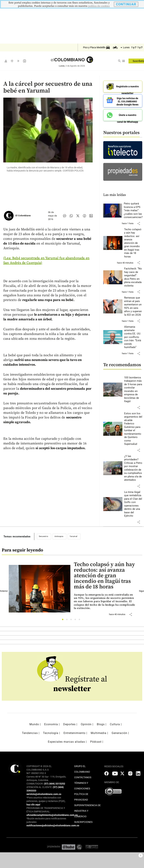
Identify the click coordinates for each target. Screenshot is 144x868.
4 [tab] (76, 618)
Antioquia (59, 534)
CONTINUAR (126, 4)
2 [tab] (68, 618)
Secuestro (44, 534)
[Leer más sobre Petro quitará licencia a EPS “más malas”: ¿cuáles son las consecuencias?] (133, 208)
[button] (139, 221)
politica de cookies (99, 6)
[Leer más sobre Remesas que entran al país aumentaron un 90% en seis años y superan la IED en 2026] (133, 304)
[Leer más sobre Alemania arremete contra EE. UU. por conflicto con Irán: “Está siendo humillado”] (133, 335)
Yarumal (73, 534)
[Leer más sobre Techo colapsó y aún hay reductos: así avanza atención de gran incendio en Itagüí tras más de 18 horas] (133, 241)
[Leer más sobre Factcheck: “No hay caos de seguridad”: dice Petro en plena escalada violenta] (133, 275)
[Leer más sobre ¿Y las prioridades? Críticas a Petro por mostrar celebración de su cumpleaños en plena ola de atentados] (133, 466)
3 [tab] (72, 618)
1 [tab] (64, 618)
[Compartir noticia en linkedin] (91, 216)
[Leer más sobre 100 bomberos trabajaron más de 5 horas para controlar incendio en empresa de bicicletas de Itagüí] (133, 387)
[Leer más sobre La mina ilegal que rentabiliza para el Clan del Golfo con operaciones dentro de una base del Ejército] (133, 502)
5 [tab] (80, 618)
